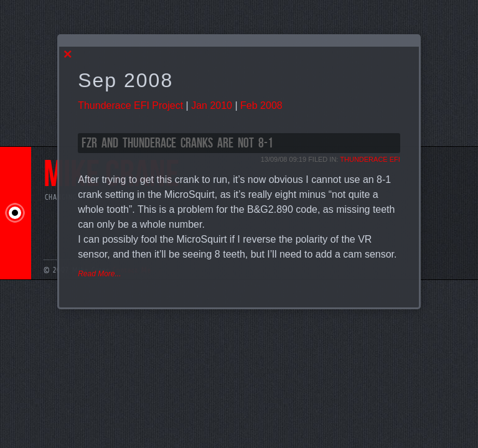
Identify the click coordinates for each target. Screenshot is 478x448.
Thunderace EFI (370, 159)
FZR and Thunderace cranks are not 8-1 (177, 143)
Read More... (99, 274)
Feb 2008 (261, 105)
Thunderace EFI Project (130, 105)
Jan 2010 (212, 105)
